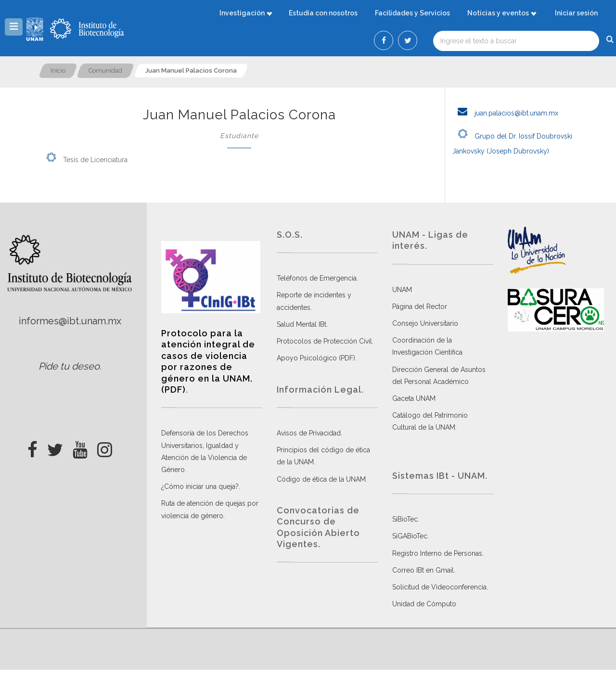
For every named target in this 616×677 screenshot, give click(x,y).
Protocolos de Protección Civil (324, 341)
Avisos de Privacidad (309, 433)
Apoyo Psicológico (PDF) (316, 358)
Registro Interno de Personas (437, 553)
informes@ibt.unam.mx (70, 321)
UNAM (402, 290)
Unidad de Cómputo (424, 604)
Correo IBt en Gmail (423, 570)
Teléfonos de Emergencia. (317, 278)
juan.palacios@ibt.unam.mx (505, 113)
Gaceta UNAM (414, 398)
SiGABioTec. (411, 536)
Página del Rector (420, 307)
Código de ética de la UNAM (321, 479)
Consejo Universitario (425, 323)
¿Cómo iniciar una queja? (200, 486)
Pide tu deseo (69, 366)
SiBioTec (405, 519)
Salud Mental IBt (302, 324)
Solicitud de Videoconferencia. (440, 587)
